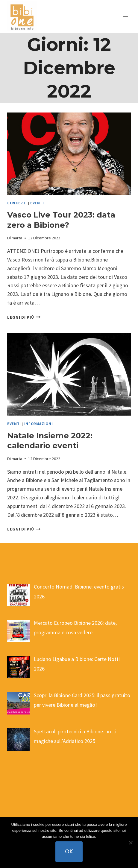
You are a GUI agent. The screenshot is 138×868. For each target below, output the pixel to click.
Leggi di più (24, 317)
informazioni (39, 424)
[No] (131, 843)
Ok (69, 851)
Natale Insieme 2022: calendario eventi (50, 441)
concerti (17, 203)
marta (17, 238)
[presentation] (69, 154)
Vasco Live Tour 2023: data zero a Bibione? (61, 220)
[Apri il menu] (125, 16)
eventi (37, 203)
